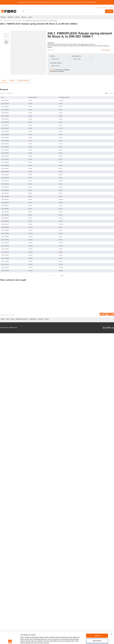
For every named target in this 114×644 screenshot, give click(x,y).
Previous (53, 276)
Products (3, 17)
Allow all (97, 624)
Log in (52, 70)
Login (109, 11)
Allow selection (97, 629)
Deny (97, 634)
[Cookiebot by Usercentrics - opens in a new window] (10, 641)
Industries (10, 17)
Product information (23, 81)
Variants (4, 81)
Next (62, 276)
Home (1, 21)
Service (17, 17)
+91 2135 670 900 (103, 8)
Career (30, 17)
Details (12, 81)
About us (24, 17)
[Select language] (111, 8)
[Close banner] (112, 622)
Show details (82, 641)
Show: (107, 93)
